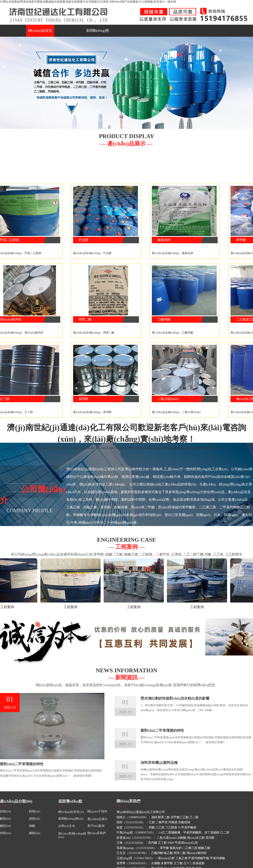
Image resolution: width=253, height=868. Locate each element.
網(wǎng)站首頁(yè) (40, 33)
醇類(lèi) (35, 811)
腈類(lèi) (35, 819)
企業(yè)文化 (67, 826)
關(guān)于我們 (97, 811)
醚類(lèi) (6, 826)
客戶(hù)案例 (96, 826)
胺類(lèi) (6, 811)
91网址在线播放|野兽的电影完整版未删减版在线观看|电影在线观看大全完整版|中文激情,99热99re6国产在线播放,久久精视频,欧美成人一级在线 (88, 2)
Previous (4, 82)
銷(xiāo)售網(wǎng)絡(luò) (72, 835)
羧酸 (32, 826)
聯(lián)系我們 (97, 833)
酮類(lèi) (35, 833)
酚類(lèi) (6, 819)
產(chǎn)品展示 (97, 819)
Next (249, 82)
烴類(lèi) (6, 833)
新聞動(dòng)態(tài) (98, 33)
